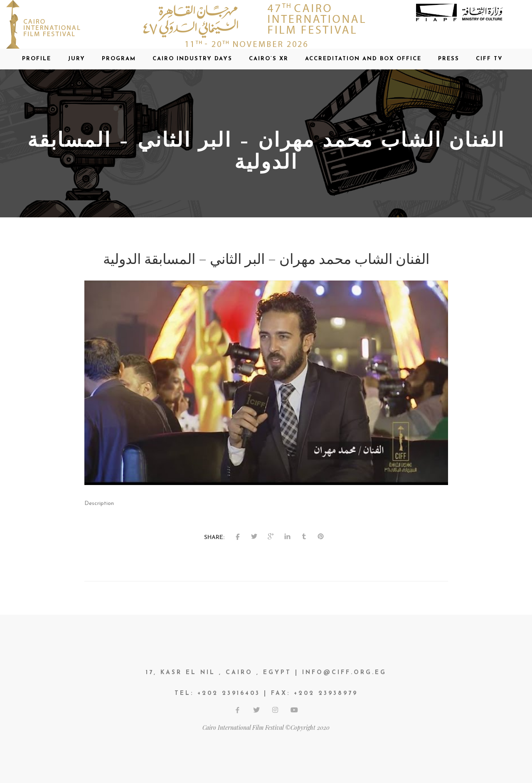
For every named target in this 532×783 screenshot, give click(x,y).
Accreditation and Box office (363, 59)
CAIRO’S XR (269, 59)
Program (119, 59)
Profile (37, 59)
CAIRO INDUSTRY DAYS (192, 59)
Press (449, 59)
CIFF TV (489, 59)
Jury (76, 59)
